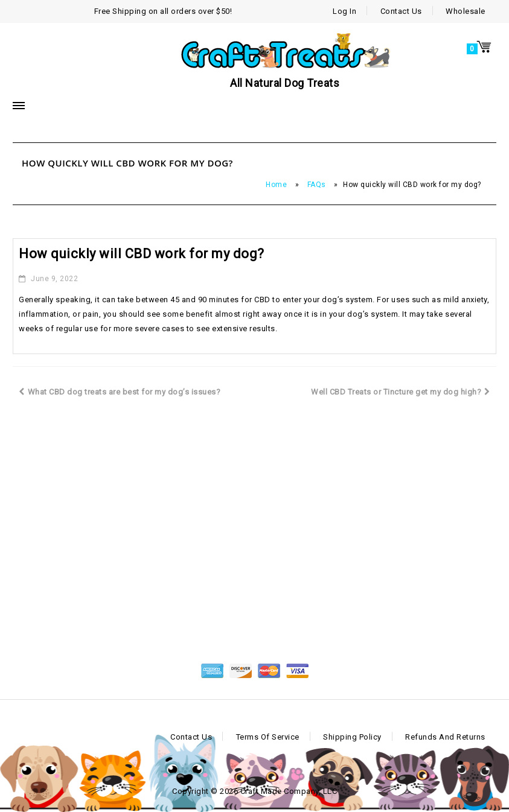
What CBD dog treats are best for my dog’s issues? (120, 392)
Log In (344, 11)
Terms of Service (268, 737)
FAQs (317, 185)
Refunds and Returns (445, 737)
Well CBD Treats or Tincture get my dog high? (401, 392)
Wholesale (466, 11)
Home (276, 185)
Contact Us (401, 11)
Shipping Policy (352, 737)
